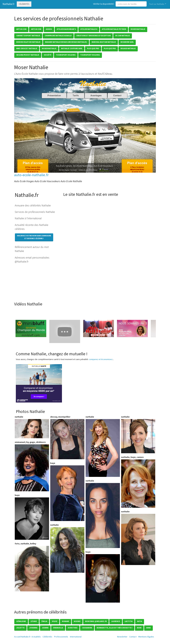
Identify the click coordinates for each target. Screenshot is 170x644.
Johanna (33, 628)
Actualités (36, 637)
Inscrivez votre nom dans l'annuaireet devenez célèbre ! (34, 237)
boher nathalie (138, 29)
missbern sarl (127, 42)
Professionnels (61, 637)
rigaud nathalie (128, 48)
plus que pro (93, 48)
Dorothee (73, 628)
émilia (44, 621)
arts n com (21, 29)
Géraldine (21, 621)
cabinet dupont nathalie (28, 35)
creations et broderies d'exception (93, 35)
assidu (49, 29)
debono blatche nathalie (28, 42)
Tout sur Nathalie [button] (157, 4)
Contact (133, 637)
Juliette (20, 628)
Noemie (77, 621)
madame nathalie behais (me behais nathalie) (66, 42)
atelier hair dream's (66, 29)
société (48, 55)
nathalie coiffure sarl (72, 48)
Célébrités (24, 4)
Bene (139, 628)
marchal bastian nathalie (104, 42)
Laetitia (129, 621)
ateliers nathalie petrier (114, 29)
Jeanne (45, 628)
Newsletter (122, 637)
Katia (140, 621)
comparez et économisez (101, 359)
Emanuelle (58, 628)
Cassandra (87, 628)
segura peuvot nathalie (28, 55)
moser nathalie (49, 48)
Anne (148, 628)
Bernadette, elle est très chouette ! (115, 628)
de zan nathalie (123, 35)
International (76, 637)
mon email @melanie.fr (96, 621)
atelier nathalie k (89, 29)
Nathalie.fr (9, 4)
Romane (66, 621)
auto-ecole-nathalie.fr (31, 175)
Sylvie (55, 621)
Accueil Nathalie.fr (22, 637)
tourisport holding (66, 55)
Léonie (34, 621)
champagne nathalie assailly (58, 35)
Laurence (116, 621)
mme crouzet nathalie (27, 48)
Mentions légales (146, 637)
